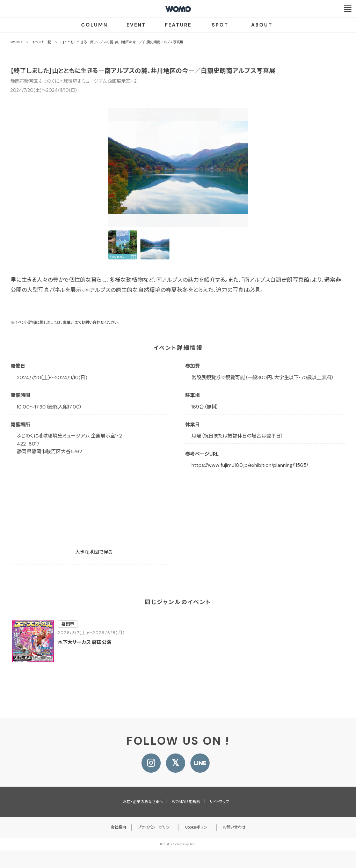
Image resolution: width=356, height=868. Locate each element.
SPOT (220, 25)
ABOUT (262, 25)
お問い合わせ (234, 827)
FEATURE (178, 25)
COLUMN (94, 25)
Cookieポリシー (198, 827)
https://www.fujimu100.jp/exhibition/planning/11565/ (250, 465)
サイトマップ (219, 802)
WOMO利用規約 (186, 802)
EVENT (136, 25)
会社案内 (118, 827)
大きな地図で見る (94, 552)
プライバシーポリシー (156, 827)
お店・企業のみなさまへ (143, 802)
